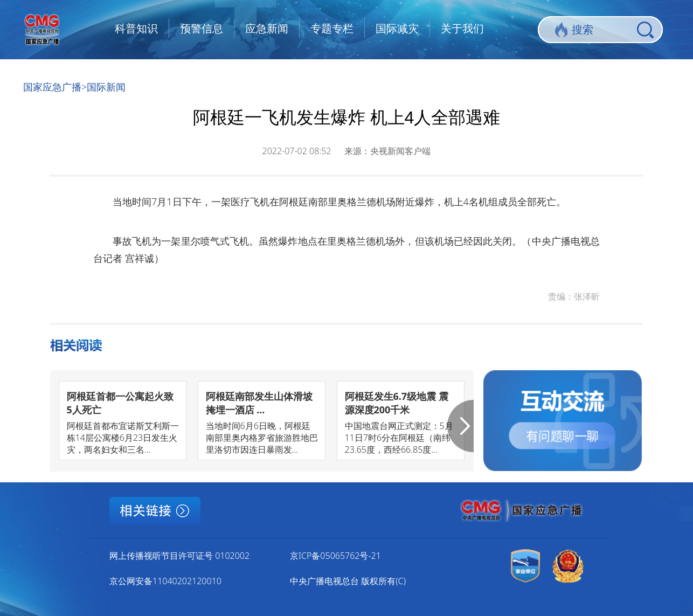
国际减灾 (397, 28)
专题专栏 (332, 28)
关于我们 (462, 28)
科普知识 (136, 28)
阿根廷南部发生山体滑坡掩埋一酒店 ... (259, 403)
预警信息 (202, 28)
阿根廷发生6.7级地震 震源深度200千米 (397, 403)
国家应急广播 (52, 87)
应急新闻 (267, 28)
